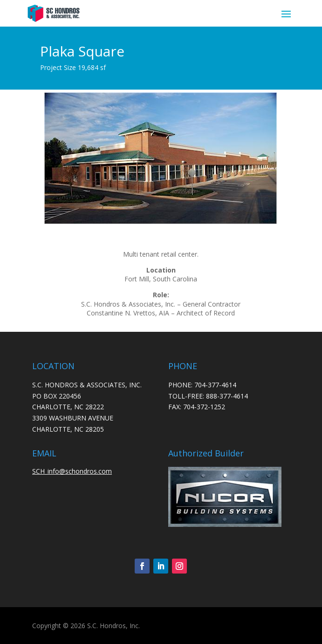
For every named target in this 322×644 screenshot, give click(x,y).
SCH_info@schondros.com (72, 471)
